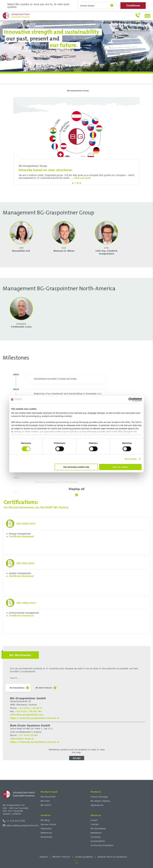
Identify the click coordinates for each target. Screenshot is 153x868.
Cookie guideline (84, 857)
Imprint (44, 857)
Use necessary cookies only (76, 467)
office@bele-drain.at (22, 739)
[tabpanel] (76, 143)
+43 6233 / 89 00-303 (28, 711)
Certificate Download (21, 536)
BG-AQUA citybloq (100, 801)
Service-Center (48, 824)
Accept (77, 758)
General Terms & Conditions (112, 857)
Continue (133, 5)
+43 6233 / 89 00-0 (30, 708)
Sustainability (98, 841)
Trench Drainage (99, 797)
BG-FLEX (45, 801)
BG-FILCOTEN (48, 797)
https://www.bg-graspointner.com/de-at (35, 718)
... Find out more (47, 178)
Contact (95, 824)
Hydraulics (46, 829)
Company (96, 837)
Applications (97, 805)
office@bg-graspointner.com (27, 715)
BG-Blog (45, 820)
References (46, 833)
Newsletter (96, 833)
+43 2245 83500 (28, 735)
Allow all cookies (120, 467)
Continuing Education (102, 845)
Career (94, 820)
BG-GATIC (46, 805)
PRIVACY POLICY (61, 857)
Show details (131, 459)
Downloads (46, 837)
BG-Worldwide (98, 829)
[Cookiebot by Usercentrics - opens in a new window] (129, 399)
